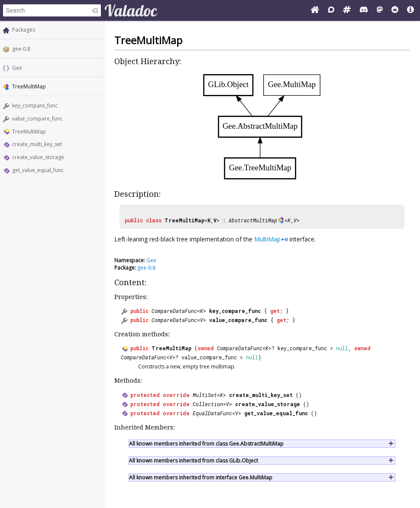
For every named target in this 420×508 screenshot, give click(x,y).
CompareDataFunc (174, 311)
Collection (208, 404)
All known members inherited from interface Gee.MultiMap (201, 477)
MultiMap (267, 239)
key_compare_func (35, 106)
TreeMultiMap (29, 132)
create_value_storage (38, 157)
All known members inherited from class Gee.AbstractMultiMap (206, 444)
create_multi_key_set (37, 144)
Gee (17, 68)
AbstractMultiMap (253, 220)
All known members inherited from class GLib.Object (194, 461)
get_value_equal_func (38, 170)
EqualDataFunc (212, 413)
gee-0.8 (21, 49)
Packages (24, 30)
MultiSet (205, 395)
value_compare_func (37, 119)
